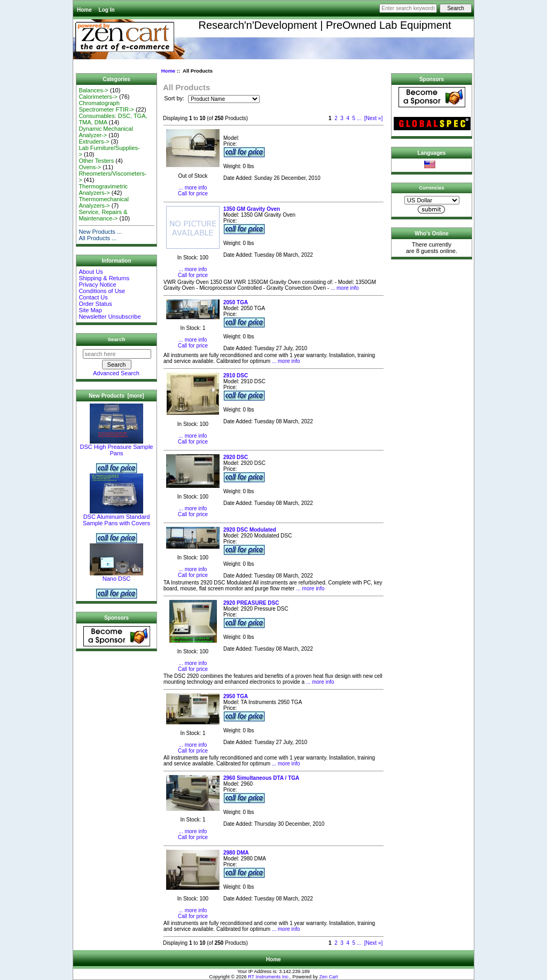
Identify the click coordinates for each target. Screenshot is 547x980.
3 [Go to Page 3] (342, 118)
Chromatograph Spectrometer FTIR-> (106, 106)
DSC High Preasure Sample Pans (117, 447)
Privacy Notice (97, 284)
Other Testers (96, 161)
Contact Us (93, 297)
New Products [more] (116, 396)
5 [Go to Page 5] (354, 118)
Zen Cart (328, 977)
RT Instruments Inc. (269, 977)
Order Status (95, 304)
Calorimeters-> (98, 97)
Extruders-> (94, 141)
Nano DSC (116, 576)
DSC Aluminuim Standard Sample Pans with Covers (116, 517)
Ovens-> (90, 167)
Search (117, 339)
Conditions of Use (102, 291)
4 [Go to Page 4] (348, 118)
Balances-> (93, 90)
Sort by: (175, 99)
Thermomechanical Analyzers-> (104, 202)
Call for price (193, 193)
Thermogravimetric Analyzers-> (103, 189)
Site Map (90, 310)
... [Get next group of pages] (359, 118)
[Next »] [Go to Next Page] (373, 118)
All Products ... (97, 238)
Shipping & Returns (104, 278)
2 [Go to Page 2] (336, 118)
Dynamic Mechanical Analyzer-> (106, 132)
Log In (107, 10)
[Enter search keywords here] (408, 8)
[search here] (117, 354)
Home (84, 10)
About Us (91, 272)
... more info (193, 188)
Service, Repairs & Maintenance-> (103, 215)
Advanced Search (116, 373)
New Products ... (100, 232)
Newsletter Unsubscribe (110, 317)
